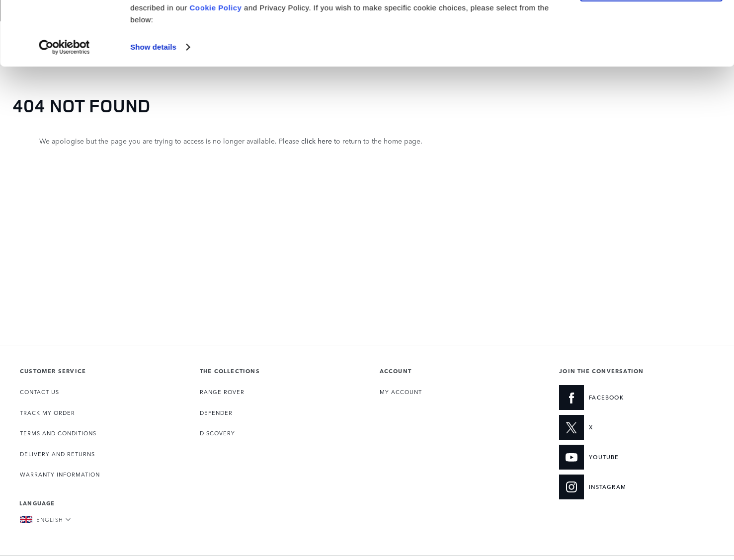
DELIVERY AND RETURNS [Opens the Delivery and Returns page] (57, 454)
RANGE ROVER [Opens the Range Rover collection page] (222, 392)
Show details (153, 111)
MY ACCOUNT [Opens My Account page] (401, 392)
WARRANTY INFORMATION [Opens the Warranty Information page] (60, 474)
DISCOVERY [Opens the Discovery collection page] (217, 433)
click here (317, 141)
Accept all (651, 24)
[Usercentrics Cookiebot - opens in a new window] (64, 111)
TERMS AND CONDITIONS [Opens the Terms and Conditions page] (58, 433)
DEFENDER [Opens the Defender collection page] (216, 413)
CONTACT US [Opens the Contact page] (40, 392)
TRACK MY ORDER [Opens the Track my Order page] (47, 413)
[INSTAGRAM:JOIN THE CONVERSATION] (624, 487)
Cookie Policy (216, 72)
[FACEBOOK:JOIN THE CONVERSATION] (624, 398)
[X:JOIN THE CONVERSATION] (624, 427)
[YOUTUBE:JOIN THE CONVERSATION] (624, 457)
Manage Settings (651, 53)
